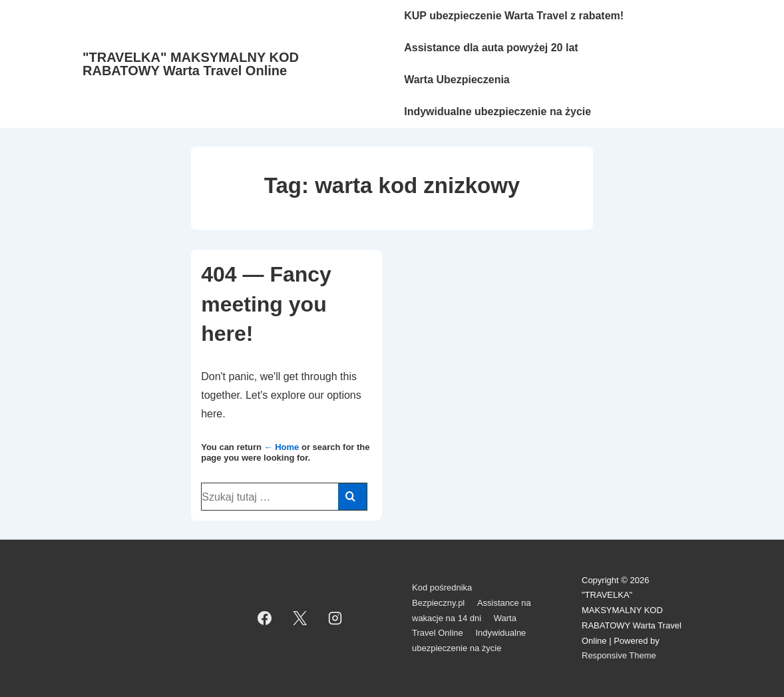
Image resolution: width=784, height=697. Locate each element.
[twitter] (300, 618)
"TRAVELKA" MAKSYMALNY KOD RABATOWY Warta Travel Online (191, 64)
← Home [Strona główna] (282, 447)
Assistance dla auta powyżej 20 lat (491, 48)
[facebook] (265, 618)
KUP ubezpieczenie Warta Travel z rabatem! (514, 16)
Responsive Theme (619, 655)
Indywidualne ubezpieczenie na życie (497, 112)
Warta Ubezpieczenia (457, 80)
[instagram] (335, 618)
